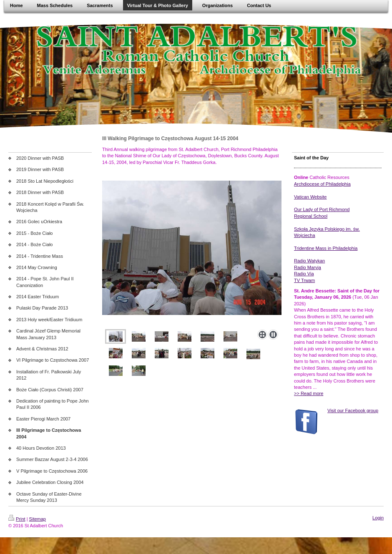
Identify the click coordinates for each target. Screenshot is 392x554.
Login (378, 518)
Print (17, 519)
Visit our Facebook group (353, 410)
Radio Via (304, 274)
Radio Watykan (309, 261)
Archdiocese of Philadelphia (322, 184)
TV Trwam (304, 280)
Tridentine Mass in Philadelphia (326, 248)
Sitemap (38, 519)
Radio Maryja (308, 267)
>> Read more (309, 393)
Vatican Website (310, 197)
